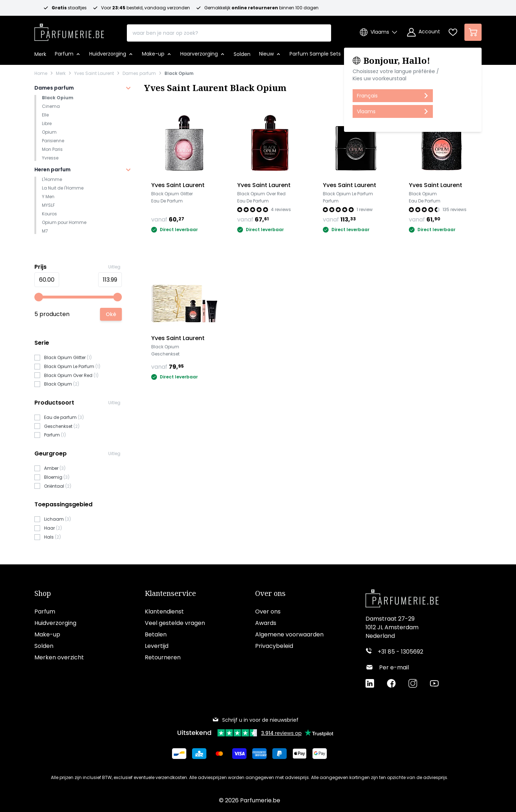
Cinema (51, 106)
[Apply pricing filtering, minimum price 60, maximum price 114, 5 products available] (111, 314)
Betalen (156, 634)
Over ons (270, 593)
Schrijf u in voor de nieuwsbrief (255, 720)
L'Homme (52, 179)
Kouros (49, 214)
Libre (47, 123)
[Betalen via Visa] (239, 754)
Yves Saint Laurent (94, 73)
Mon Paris (52, 149)
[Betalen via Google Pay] (320, 754)
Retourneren (163, 657)
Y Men (48, 197)
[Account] (424, 32)
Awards (266, 623)
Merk (61, 73)
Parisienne (53, 141)
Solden (44, 646)
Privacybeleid (274, 646)
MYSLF (48, 205)
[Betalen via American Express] (259, 754)
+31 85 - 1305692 (400, 652)
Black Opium (179, 73)
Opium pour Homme (64, 222)
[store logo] (69, 30)
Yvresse (50, 158)
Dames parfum (139, 73)
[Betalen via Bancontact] (179, 754)
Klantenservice (170, 593)
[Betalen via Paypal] (279, 754)
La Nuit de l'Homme (63, 188)
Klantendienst (164, 612)
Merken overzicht (59, 657)
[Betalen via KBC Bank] (199, 754)
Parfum (45, 612)
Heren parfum (52, 169)
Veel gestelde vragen (175, 623)
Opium (49, 132)
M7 (45, 231)
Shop (43, 593)
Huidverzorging (55, 623)
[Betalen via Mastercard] (219, 754)
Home (41, 73)
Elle (45, 115)
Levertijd (157, 646)
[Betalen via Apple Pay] (300, 754)
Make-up (47, 634)
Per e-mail (394, 667)
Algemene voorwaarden (289, 634)
